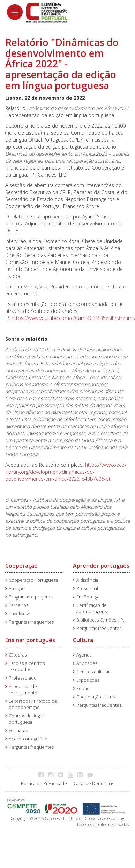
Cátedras (18, 655)
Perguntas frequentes (31, 622)
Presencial (87, 589)
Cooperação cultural (97, 697)
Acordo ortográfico (28, 739)
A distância (87, 580)
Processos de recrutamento (23, 690)
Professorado (23, 678)
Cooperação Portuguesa (33, 580)
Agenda (84, 655)
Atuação (17, 589)
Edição (83, 688)
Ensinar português (30, 640)
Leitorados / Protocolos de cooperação (33, 704)
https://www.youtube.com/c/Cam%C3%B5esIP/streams (73, 318)
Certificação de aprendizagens (92, 608)
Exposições (88, 680)
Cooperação (21, 566)
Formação (18, 730)
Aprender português (101, 566)
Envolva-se (20, 614)
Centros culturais (94, 672)
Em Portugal (88, 597)
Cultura (83, 640)
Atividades (87, 663)
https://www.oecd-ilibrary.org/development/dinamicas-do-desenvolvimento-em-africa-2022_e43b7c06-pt (66, 472)
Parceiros (18, 605)
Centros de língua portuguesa (27, 719)
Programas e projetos (31, 597)
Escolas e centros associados (27, 666)
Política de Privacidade (44, 784)
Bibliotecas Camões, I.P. (100, 620)
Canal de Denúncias (94, 784)
